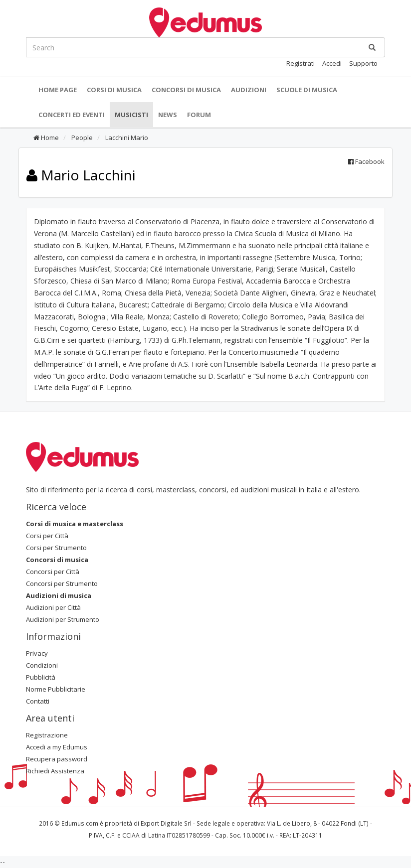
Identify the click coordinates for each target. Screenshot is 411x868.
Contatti (38, 701)
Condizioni (42, 665)
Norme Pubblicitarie (56, 689)
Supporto (363, 63)
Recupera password (57, 759)
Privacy (37, 653)
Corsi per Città (47, 536)
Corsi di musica (114, 90)
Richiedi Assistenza (55, 771)
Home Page (58, 90)
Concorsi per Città (53, 572)
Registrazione (47, 735)
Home (46, 138)
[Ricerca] (372, 47)
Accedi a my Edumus (57, 747)
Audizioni (249, 90)
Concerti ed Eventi (72, 115)
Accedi (332, 63)
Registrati (301, 63)
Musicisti (131, 115)
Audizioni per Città (53, 607)
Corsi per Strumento (56, 548)
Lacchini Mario (126, 138)
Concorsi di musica (186, 90)
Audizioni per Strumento (63, 619)
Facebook (366, 161)
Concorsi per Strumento (62, 583)
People (81, 138)
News (168, 115)
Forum (199, 115)
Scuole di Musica (307, 90)
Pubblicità (41, 677)
